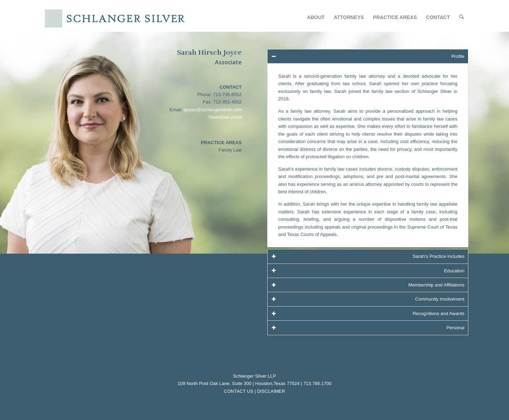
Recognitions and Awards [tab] (368, 313)
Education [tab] (368, 270)
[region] (368, 155)
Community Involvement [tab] (368, 299)
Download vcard (225, 117)
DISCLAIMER (271, 391)
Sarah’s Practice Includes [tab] (368, 256)
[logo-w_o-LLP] (115, 19)
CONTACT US (238, 391)
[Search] (461, 17)
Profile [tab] (368, 56)
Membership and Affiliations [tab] (368, 285)
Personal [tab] (368, 328)
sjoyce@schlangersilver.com (212, 110)
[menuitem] (316, 17)
